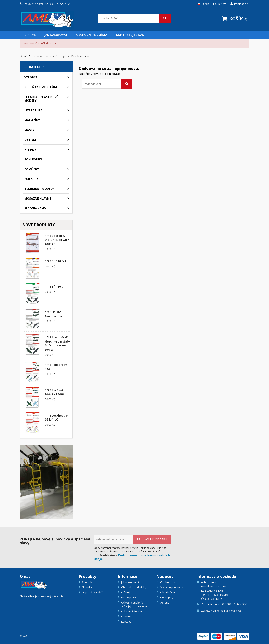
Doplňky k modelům (41, 87)
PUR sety (31, 179)
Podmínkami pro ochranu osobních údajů (132, 557)
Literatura (33, 110)
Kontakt (126, 622)
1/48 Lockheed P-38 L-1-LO (57, 418)
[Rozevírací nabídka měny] (221, 4)
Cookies (126, 616)
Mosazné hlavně (38, 198)
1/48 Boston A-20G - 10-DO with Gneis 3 (57, 240)
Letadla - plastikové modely (41, 99)
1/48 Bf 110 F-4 (55, 261)
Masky (29, 130)
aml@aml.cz (234, 611)
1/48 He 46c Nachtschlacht (55, 314)
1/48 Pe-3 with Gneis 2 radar (55, 392)
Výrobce (31, 77)
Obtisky (30, 140)
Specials (87, 582)
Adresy (164, 603)
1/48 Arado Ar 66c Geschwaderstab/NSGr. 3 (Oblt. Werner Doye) (61, 343)
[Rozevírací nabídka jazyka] (205, 4)
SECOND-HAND (35, 208)
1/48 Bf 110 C (54, 287)
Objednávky (168, 592)
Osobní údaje (168, 582)
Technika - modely (39, 189)
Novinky (87, 587)
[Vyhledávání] (134, 18)
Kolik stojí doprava (132, 611)
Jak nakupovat (56, 35)
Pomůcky (32, 169)
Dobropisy (166, 597)
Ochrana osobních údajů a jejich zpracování (134, 604)
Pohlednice (33, 159)
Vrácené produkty (171, 587)
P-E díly (30, 149)
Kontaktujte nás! (130, 35)
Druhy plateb (129, 597)
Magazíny (32, 120)
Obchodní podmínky (92, 35)
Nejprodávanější (92, 592)
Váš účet (165, 576)
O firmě (30, 35)
